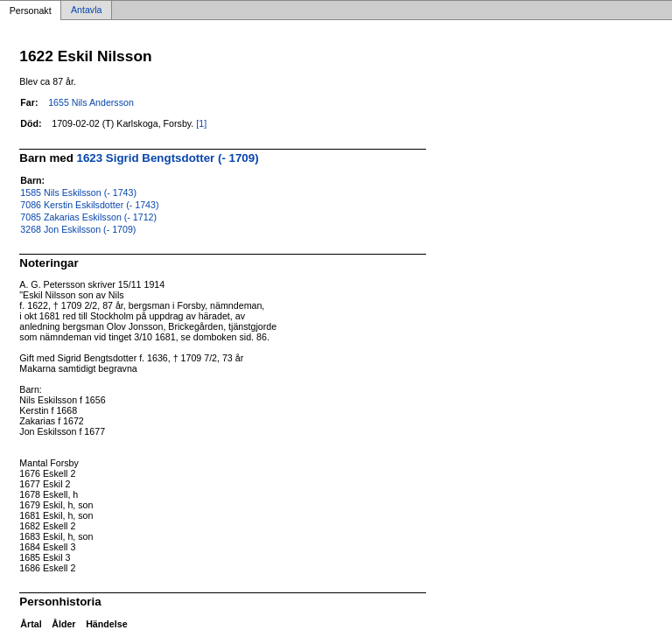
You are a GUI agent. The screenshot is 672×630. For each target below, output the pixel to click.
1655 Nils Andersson (91, 102)
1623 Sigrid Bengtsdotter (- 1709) (168, 158)
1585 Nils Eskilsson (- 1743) (78, 192)
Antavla (87, 10)
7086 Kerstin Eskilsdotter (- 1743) (89, 205)
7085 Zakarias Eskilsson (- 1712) (88, 217)
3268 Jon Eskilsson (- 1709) (78, 229)
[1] (201, 123)
